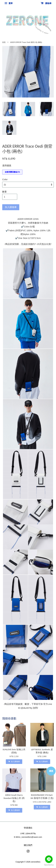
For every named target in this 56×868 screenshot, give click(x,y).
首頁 (4, 42)
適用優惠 (7, 165)
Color (5, 179)
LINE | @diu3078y (28, 833)
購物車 (46, 3)
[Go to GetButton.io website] (49, 865)
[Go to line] (49, 859)
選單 (9, 3)
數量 (4, 192)
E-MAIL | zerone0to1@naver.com (28, 837)
